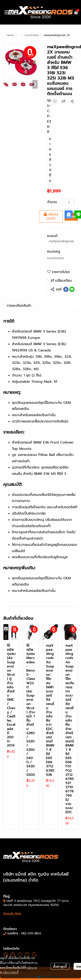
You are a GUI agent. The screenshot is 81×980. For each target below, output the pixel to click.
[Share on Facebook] (66, 289)
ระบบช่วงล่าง (32, 35)
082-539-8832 (31, 933)
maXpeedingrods (61, 241)
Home (10, 35)
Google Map (12, 913)
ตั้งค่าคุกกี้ (60, 966)
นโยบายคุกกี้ (11, 972)
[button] (70, 12)
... (19, 35)
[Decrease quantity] (63, 202)
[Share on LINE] (72, 289)
